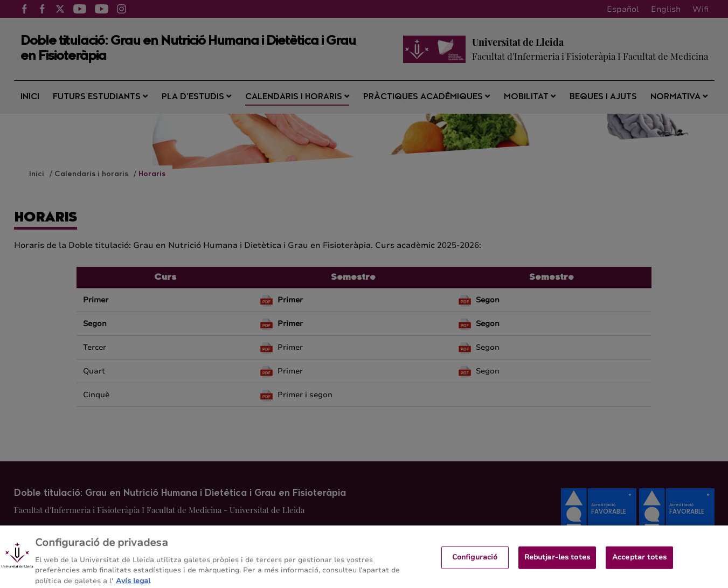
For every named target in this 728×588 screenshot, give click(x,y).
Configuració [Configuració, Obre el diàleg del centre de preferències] (475, 562)
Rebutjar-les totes (557, 562)
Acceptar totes (639, 562)
